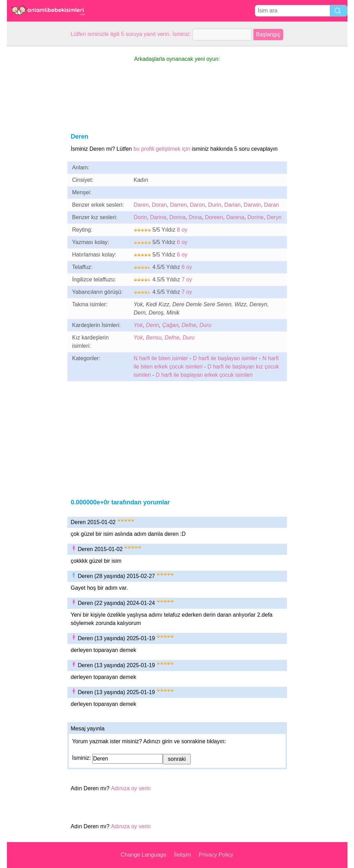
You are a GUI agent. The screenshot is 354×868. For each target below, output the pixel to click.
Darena (235, 217)
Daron (197, 205)
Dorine (256, 217)
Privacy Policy (216, 855)
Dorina (178, 217)
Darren (178, 205)
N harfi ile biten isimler (161, 358)
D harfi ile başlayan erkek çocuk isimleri (204, 375)
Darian (232, 205)
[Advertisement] (35, 150)
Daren (141, 205)
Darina (158, 217)
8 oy (182, 230)
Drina (195, 217)
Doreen (214, 217)
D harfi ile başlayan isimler (225, 358)
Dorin (140, 217)
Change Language (143, 855)
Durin (215, 205)
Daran (272, 205)
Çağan (170, 325)
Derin (152, 325)
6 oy (182, 242)
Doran (159, 205)
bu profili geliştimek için (162, 149)
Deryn (274, 217)
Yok (138, 325)
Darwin (252, 205)
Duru (206, 325)
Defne (189, 325)
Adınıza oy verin (131, 788)
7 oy (187, 279)
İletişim (183, 855)
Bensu (154, 338)
